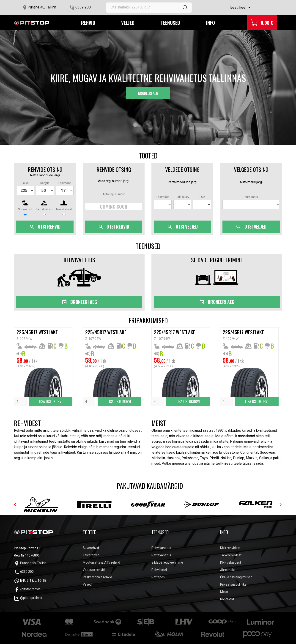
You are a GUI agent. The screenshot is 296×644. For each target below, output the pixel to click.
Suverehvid (25, 209)
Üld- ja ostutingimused (236, 577)
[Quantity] (20, 401)
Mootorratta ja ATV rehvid (101, 562)
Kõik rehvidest (230, 548)
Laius (25, 183)
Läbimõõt (65, 183)
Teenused (170, 23)
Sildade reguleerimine (167, 562)
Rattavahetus (161, 555)
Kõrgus (45, 183)
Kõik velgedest (231, 562)
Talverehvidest (231, 555)
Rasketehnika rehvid (97, 577)
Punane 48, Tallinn (42, 7)
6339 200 (83, 7)
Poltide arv (182, 197)
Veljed (128, 23)
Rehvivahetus (161, 548)
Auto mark (251, 197)
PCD (202, 197)
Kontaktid (227, 599)
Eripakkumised (148, 321)
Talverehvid (91, 555)
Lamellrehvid (44, 209)
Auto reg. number (114, 194)
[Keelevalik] (241, 8)
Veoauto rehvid (94, 570)
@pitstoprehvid (28, 598)
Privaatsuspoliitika (233, 584)
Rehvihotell (159, 570)
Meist (224, 592)
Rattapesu (159, 577)
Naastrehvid (64, 209)
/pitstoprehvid (27, 589)
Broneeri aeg (148, 93)
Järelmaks (228, 570)
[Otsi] (149, 8)
